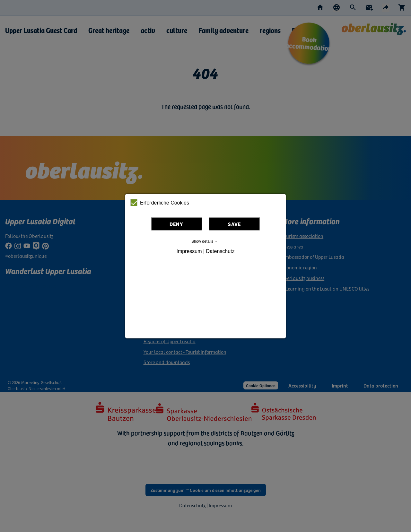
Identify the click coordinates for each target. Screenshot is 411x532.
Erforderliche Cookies (160, 203)
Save (234, 224)
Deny (176, 224)
